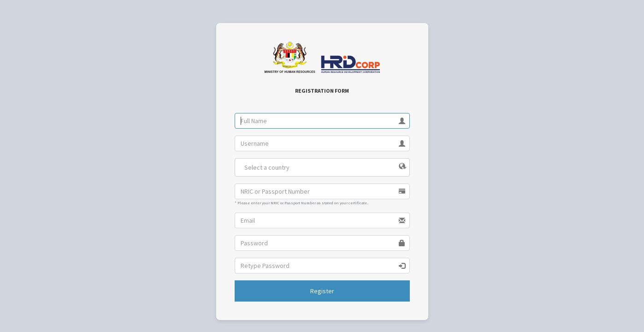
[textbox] (322, 168)
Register (322, 291)
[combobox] (322, 167)
